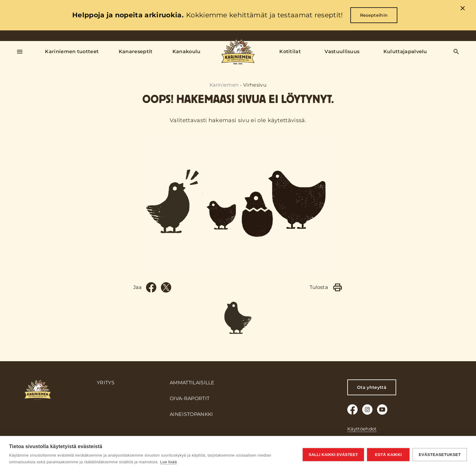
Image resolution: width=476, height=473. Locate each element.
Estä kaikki (388, 455)
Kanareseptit (136, 51)
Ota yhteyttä (372, 387)
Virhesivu (255, 85)
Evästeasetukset (440, 455)
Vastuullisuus (342, 51)
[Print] (338, 287)
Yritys (106, 383)
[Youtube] (382, 410)
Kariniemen (224, 85)
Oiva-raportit (190, 398)
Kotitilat (290, 51)
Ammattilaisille (192, 383)
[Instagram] (367, 410)
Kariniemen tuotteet (72, 51)
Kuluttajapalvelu (405, 51)
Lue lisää (169, 462)
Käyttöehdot (362, 429)
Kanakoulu (187, 51)
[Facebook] (151, 287)
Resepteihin (374, 15)
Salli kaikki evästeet (333, 455)
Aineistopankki (191, 414)
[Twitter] (166, 287)
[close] (463, 9)
